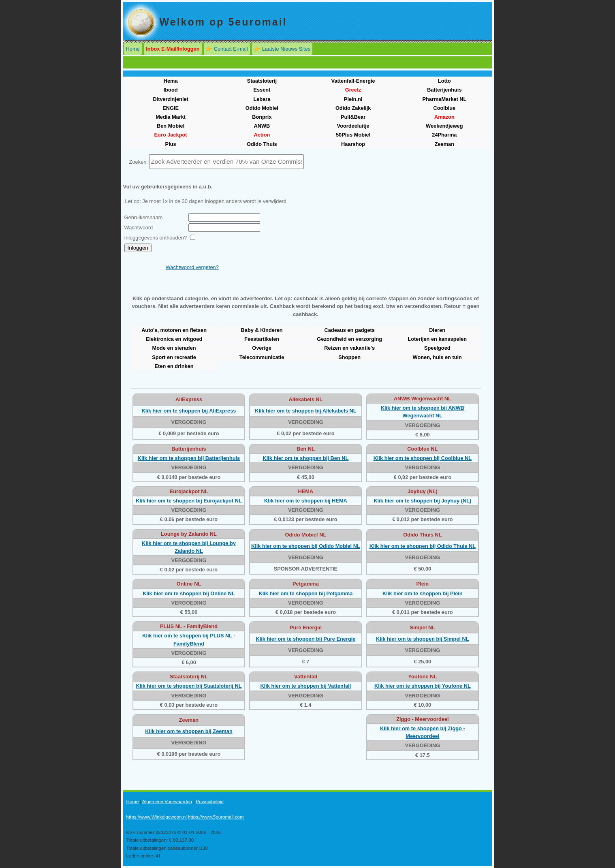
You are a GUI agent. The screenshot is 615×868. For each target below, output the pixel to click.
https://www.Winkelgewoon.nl (157, 817)
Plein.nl (353, 99)
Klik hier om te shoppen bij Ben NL (305, 458)
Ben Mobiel (171, 126)
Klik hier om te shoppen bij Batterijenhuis (189, 458)
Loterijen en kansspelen (437, 339)
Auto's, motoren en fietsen (174, 330)
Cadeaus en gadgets (349, 330)
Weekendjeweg (444, 126)
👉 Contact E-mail (227, 49)
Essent (262, 90)
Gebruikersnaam (144, 217)
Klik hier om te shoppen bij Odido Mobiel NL (306, 546)
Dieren (437, 330)
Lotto (444, 81)
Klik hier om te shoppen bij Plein (423, 593)
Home (133, 49)
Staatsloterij (262, 81)
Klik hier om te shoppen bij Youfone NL (423, 686)
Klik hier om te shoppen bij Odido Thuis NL (423, 546)
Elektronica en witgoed (174, 339)
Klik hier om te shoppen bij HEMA (306, 501)
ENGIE (171, 108)
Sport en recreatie (174, 357)
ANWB (262, 126)
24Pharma (444, 135)
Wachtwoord (139, 228)
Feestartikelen (262, 339)
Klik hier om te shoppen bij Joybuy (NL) (422, 501)
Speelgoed (437, 348)
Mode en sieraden (174, 348)
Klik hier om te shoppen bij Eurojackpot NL (189, 501)
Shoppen (349, 357)
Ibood (171, 90)
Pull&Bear (353, 117)
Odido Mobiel (262, 108)
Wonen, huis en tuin (437, 357)
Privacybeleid (210, 802)
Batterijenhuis (444, 90)
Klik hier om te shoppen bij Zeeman (189, 731)
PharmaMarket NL (444, 99)
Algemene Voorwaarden (167, 802)
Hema (171, 81)
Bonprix (262, 117)
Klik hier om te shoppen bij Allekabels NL (306, 411)
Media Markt (171, 117)
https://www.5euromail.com (216, 817)
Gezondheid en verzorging (349, 339)
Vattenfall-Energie (353, 81)
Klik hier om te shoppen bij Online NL (189, 593)
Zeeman (444, 144)
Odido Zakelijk (353, 108)
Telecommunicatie (262, 357)
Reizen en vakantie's (349, 348)
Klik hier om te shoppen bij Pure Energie (305, 639)
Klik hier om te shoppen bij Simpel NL (423, 639)
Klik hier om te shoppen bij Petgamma (306, 593)
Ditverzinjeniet (170, 99)
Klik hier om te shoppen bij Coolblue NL (423, 458)
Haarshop (353, 144)
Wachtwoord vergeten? (192, 267)
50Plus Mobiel (353, 135)
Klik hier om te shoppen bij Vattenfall (305, 686)
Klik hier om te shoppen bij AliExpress (189, 411)
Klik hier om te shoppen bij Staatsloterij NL (189, 686)
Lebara (262, 99)
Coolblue (444, 108)
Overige (262, 348)
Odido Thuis (262, 144)
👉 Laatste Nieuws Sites (282, 49)
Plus (171, 144)
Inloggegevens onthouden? (156, 238)
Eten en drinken (174, 366)
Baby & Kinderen (262, 330)
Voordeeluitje (353, 126)
